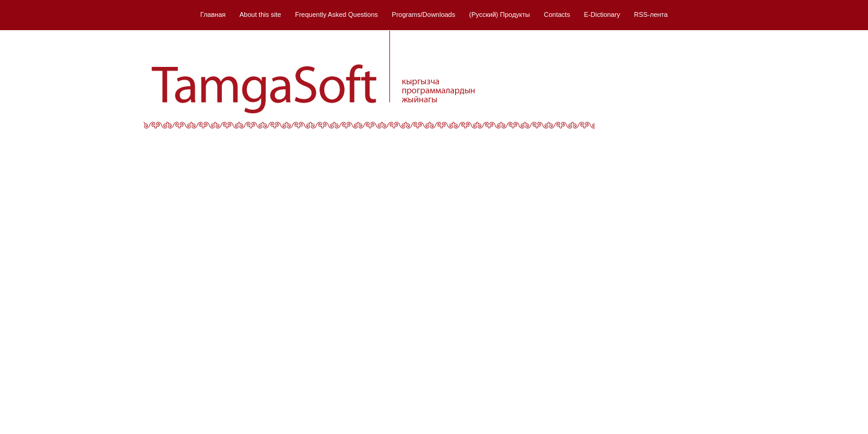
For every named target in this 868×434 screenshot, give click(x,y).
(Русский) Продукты (499, 14)
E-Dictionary (602, 14)
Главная (213, 14)
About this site (260, 14)
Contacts (557, 14)
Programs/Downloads (423, 14)
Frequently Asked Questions (336, 14)
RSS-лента (651, 14)
